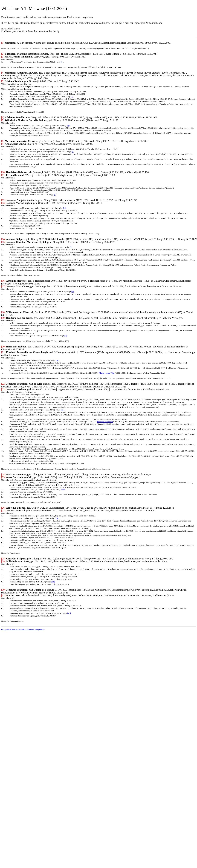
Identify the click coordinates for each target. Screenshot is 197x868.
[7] (71, 247)
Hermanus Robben (105, 422)
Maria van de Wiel (107, 373)
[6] (64, 208)
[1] (62, 62)
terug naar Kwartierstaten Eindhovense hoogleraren (23, 629)
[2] (72, 96)
